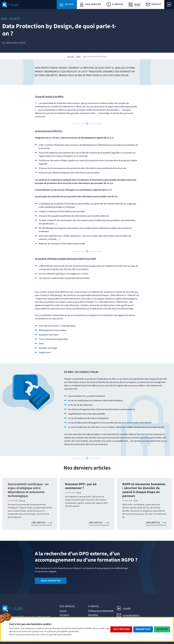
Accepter (162, 629)
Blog (78, 57)
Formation (64, 615)
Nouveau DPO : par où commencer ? (81, 486)
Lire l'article (43, 523)
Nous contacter (51, 581)
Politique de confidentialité (101, 611)
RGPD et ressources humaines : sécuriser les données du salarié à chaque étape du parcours (144, 490)
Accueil (71, 57)
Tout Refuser (121, 629)
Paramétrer (143, 629)
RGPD (4, 19)
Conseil (63, 611)
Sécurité (14, 19)
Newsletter (93, 615)
